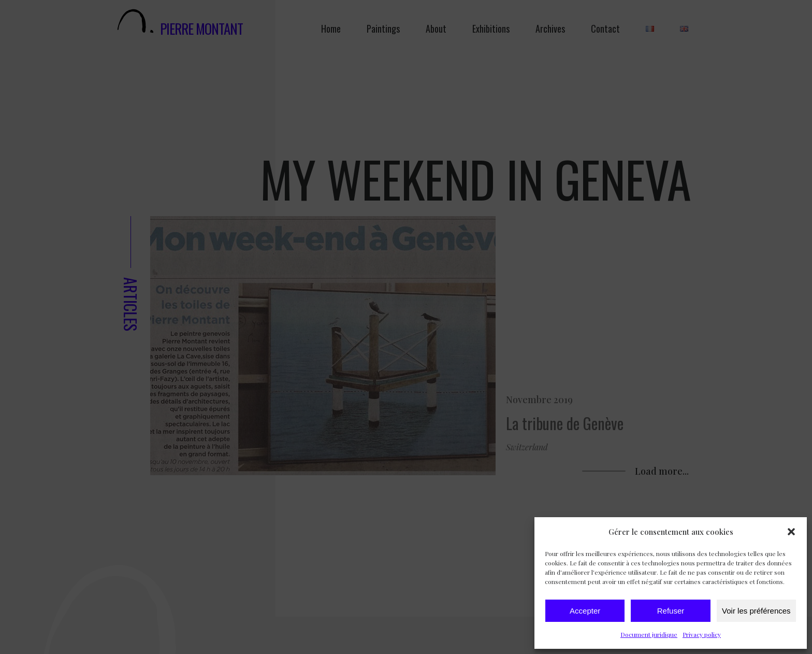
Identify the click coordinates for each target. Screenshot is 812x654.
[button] (791, 532)
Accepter (585, 611)
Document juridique (649, 634)
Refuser (671, 611)
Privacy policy (702, 634)
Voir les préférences (756, 611)
